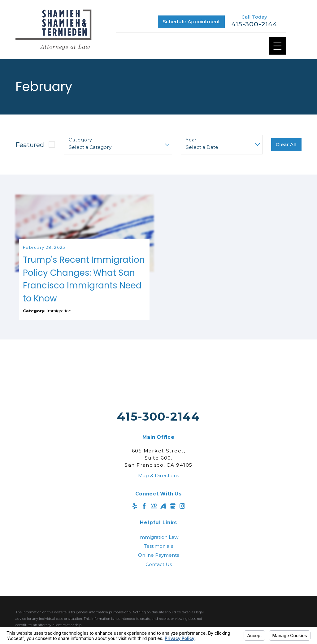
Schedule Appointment (191, 22)
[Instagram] (182, 523)
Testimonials (158, 563)
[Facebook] (144, 523)
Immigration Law (158, 554)
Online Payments (158, 572)
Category (80, 140)
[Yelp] (135, 523)
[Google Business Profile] (173, 523)
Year (191, 140)
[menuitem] (158, 554)
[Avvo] (163, 523)
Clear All (286, 144)
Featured (30, 145)
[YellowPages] (154, 523)
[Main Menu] (278, 46)
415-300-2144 (254, 24)
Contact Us (159, 581)
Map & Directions (158, 492)
